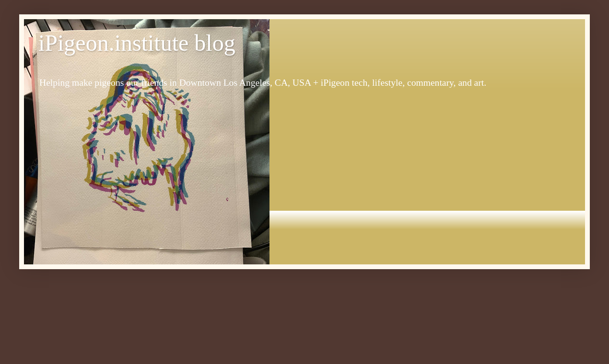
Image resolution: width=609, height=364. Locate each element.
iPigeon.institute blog (137, 43)
